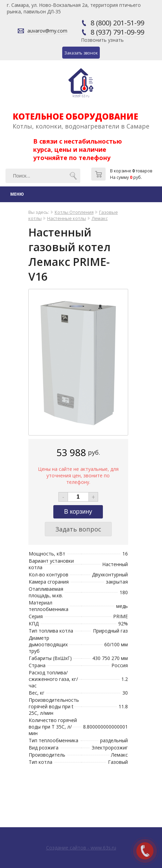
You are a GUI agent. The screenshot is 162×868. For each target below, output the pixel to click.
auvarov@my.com (47, 31)
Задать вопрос (78, 529)
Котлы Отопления (74, 212)
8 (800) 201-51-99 (117, 23)
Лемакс (100, 218)
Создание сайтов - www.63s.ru (81, 848)
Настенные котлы (67, 218)
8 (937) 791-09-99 (117, 32)
